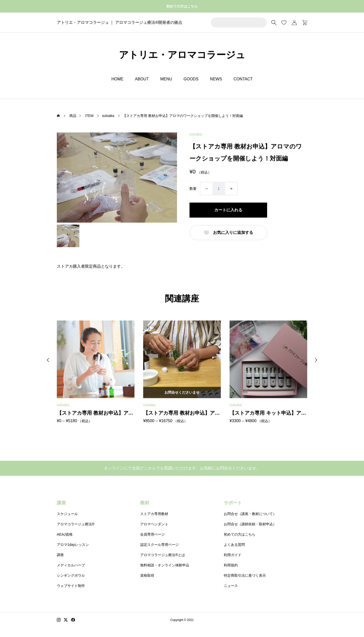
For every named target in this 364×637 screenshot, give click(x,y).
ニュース (231, 586)
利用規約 (231, 565)
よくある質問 (234, 545)
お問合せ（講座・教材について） (250, 514)
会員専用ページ (152, 534)
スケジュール (67, 514)
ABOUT (142, 79)
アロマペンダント (154, 524)
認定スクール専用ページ (159, 545)
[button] (48, 360)
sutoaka (196, 134)
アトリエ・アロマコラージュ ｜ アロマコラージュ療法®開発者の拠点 (120, 22)
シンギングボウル (71, 575)
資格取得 (147, 575)
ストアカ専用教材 (154, 514)
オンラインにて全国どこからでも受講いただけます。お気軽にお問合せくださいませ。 (182, 468)
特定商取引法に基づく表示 (245, 575)
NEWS (216, 79)
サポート (233, 503)
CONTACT (243, 79)
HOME (117, 79)
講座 (61, 503)
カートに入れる (228, 210)
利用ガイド (233, 555)
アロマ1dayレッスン (73, 545)
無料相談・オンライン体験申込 (165, 565)
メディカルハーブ (71, 565)
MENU (166, 79)
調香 (60, 555)
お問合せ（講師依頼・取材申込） (250, 524)
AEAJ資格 (65, 534)
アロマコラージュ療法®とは (162, 555)
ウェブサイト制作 (71, 586)
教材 (145, 503)
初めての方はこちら (182, 6)
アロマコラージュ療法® (76, 524)
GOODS (191, 79)
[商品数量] (219, 189)
